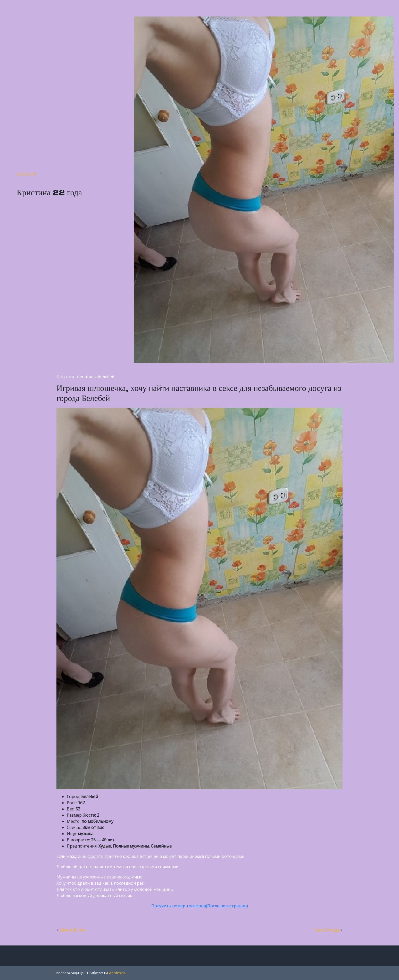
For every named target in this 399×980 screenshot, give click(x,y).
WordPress (117, 973)
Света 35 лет (72, 930)
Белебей (27, 174)
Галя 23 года (327, 930)
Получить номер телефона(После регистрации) (200, 906)
